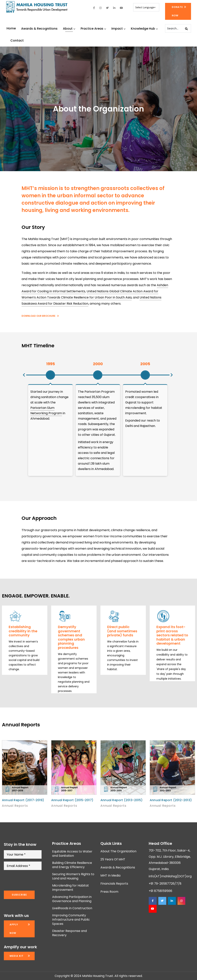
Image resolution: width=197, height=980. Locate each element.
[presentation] (33, 880)
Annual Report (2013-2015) (121, 800)
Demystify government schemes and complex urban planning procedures (71, 637)
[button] (24, 375)
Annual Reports (15, 806)
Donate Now (177, 11)
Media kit (17, 956)
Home (11, 28)
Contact (17, 40)
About (69, 29)
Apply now (14, 929)
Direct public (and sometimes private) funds (122, 631)
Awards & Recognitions (39, 29)
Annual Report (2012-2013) (171, 800)
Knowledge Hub (144, 29)
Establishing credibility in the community (23, 631)
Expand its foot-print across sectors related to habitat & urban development (172, 635)
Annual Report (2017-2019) (23, 800)
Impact (118, 29)
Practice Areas (93, 29)
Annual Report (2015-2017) (72, 800)
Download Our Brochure (38, 316)
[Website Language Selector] (146, 7)
